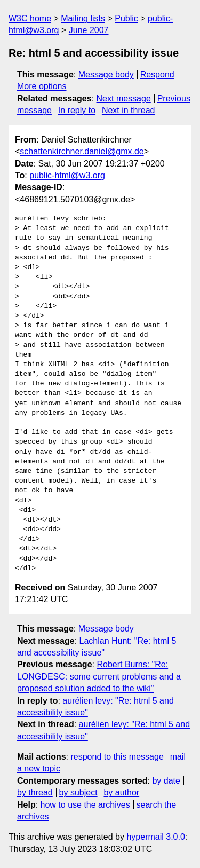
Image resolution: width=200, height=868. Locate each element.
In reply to (77, 110)
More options (42, 86)
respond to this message (117, 757)
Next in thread (129, 110)
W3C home (30, 18)
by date (166, 781)
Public (126, 18)
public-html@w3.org (67, 175)
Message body (106, 74)
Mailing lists (83, 18)
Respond (157, 74)
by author (121, 792)
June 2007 (89, 30)
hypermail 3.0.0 (155, 837)
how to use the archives (85, 805)
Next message (124, 98)
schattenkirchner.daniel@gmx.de (82, 151)
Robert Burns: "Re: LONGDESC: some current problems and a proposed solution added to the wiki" (99, 676)
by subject (78, 792)
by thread (35, 792)
